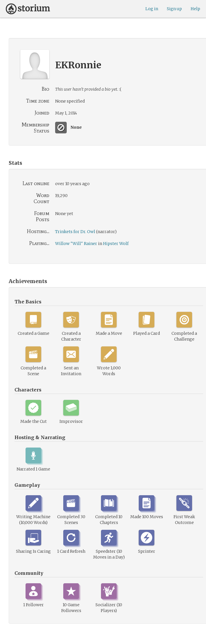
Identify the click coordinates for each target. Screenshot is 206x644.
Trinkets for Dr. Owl (75, 232)
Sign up (174, 9)
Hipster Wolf (116, 244)
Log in (152, 9)
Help (195, 9)
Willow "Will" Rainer (76, 244)
